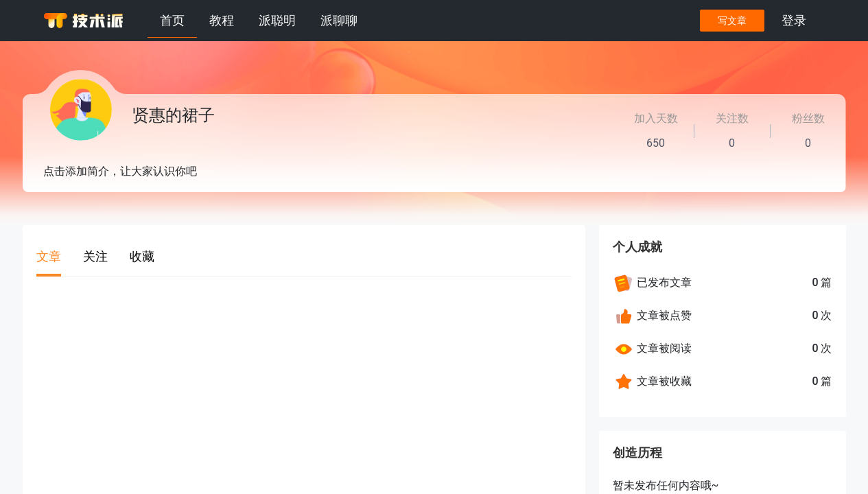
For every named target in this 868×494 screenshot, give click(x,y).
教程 (222, 20)
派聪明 (277, 20)
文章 (49, 256)
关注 (95, 256)
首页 (172, 20)
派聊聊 (339, 20)
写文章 (731, 21)
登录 (794, 20)
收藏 (142, 256)
